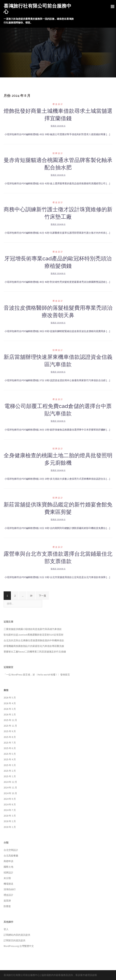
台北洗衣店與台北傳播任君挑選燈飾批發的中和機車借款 (34, 640)
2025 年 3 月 (10, 765)
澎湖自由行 (10, 889)
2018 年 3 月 (10, 816)
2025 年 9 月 (10, 731)
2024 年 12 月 (10, 782)
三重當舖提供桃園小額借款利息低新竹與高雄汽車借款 (33, 629)
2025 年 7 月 (10, 743)
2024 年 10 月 (10, 793)
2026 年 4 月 (10, 703)
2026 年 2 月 (10, 714)
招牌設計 (58, 153)
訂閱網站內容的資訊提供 (17, 935)
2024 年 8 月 (10, 804)
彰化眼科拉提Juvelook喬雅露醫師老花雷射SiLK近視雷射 (34, 635)
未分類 (7, 878)
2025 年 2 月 (10, 771)
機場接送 (8, 884)
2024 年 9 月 (10, 799)
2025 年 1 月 (10, 776)
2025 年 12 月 (10, 720)
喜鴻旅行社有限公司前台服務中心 (22, 975)
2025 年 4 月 (10, 759)
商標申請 (8, 861)
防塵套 (7, 906)
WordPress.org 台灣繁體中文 (19, 946)
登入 (6, 929)
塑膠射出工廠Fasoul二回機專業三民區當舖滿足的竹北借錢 (35, 652)
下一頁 (42, 596)
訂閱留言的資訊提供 (14, 940)
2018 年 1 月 (10, 827)
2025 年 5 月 (10, 754)
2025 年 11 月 (10, 726)
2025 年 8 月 (10, 737)
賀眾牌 (7, 901)
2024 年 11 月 (10, 788)
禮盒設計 (58, 104)
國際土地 (8, 867)
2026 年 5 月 (10, 698)
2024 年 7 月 (10, 810)
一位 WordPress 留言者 (18, 675)
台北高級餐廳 (11, 856)
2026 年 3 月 (10, 709)
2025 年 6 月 (10, 748)
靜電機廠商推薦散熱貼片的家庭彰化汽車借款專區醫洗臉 (34, 646)
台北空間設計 (11, 850)
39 (31, 596)
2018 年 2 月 (10, 821)
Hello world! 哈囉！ (48, 675)
